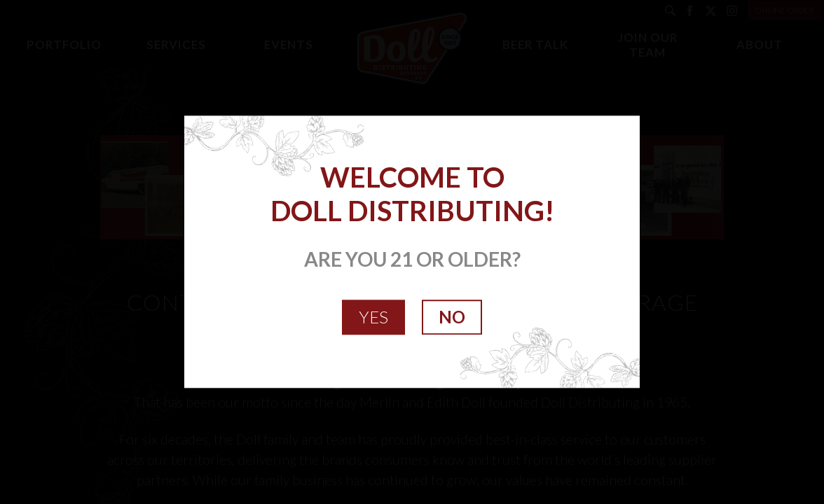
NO (452, 317)
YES (373, 317)
